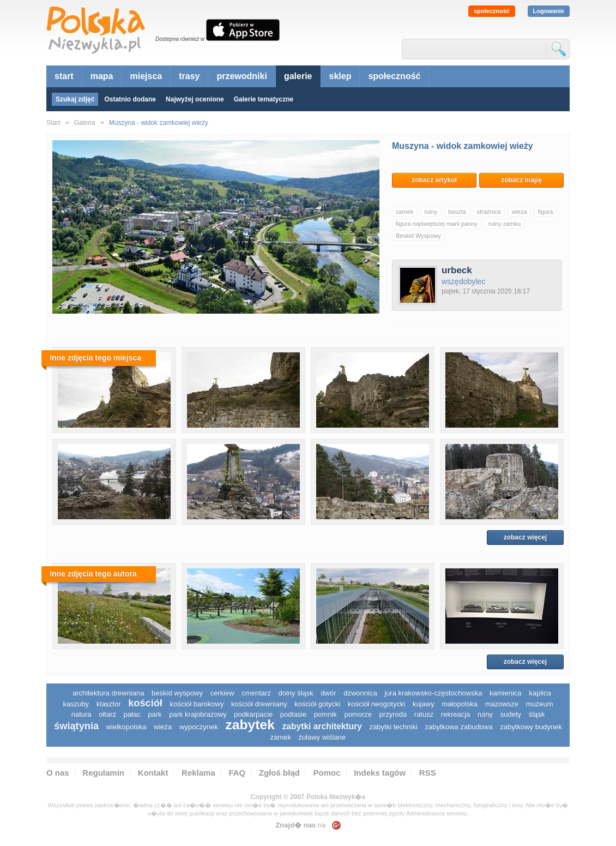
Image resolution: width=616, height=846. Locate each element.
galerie (298, 76)
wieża (520, 212)
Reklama (198, 773)
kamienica (506, 693)
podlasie (293, 714)
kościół (145, 703)
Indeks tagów (380, 773)
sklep (340, 76)
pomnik (325, 714)
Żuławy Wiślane (322, 737)
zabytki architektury (322, 726)
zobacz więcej (525, 537)
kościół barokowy (197, 704)
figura (546, 212)
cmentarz (256, 693)
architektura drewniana (108, 693)
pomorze (358, 714)
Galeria (85, 123)
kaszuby (76, 704)
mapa (102, 76)
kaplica (540, 693)
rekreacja (455, 714)
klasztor (109, 704)
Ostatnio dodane (130, 99)
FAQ (237, 773)
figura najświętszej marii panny (437, 224)
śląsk (537, 714)
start (64, 76)
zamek (404, 212)
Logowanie (549, 11)
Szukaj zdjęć (75, 99)
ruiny (431, 212)
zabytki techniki (394, 727)
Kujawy (424, 704)
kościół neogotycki (377, 704)
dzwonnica (360, 693)
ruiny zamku (505, 224)
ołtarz (107, 714)
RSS (428, 773)
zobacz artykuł (434, 180)
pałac (132, 714)
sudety (511, 714)
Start (53, 123)
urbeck (457, 270)
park (155, 714)
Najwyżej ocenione (195, 99)
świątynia (76, 726)
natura (81, 714)
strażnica (489, 212)
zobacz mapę (521, 180)
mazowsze (502, 704)
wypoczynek (199, 727)
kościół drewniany (259, 704)
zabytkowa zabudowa (458, 727)
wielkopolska (126, 727)
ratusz (424, 714)
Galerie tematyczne (264, 99)
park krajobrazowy (198, 714)
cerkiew (222, 693)
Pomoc (327, 773)
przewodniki (241, 76)
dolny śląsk (295, 693)
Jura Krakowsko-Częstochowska (433, 693)
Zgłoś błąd (279, 773)
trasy (189, 76)
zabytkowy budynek (531, 727)
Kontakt (153, 773)
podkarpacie (253, 714)
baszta (457, 212)
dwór (328, 693)
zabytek (250, 725)
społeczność (492, 11)
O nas (58, 773)
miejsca (146, 76)
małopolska (460, 704)
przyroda (393, 714)
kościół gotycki (317, 704)
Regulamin (103, 773)
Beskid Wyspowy (418, 236)
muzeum (540, 704)
